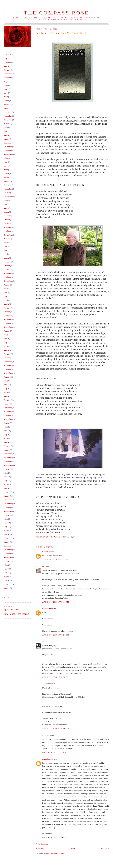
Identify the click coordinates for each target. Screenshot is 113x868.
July (5, 85)
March (6, 66)
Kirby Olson (47, 552)
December (8, 74)
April (6, 97)
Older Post (105, 848)
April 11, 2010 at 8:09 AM (56, 729)
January (7, 108)
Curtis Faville (47, 609)
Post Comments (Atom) (55, 854)
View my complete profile (16, 614)
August (6, 81)
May (5, 58)
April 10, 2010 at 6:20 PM (56, 635)
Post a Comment (42, 844)
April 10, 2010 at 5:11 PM (56, 602)
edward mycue (48, 759)
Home (73, 848)
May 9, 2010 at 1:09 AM (54, 838)
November (8, 116)
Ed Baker (46, 566)
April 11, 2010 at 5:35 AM (56, 677)
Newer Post (40, 848)
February (7, 70)
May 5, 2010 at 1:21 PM (54, 752)
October (7, 62)
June (5, 89)
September (8, 120)
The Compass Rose (56, 13)
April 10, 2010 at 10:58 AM (56, 560)
